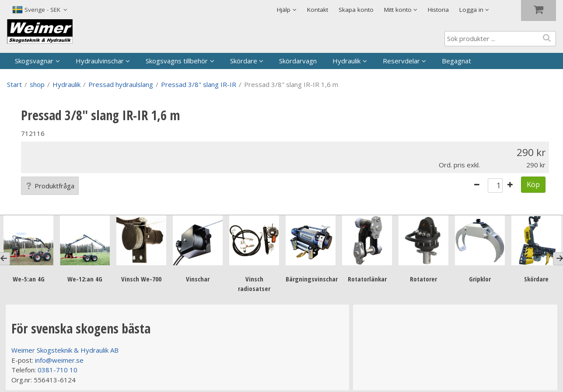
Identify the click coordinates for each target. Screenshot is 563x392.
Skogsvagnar (34, 61)
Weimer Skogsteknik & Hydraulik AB (65, 350)
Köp (533, 184)
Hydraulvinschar (100, 61)
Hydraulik (346, 61)
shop (37, 84)
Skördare (244, 61)
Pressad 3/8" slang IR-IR (199, 84)
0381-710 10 (58, 370)
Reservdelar (401, 61)
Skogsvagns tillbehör (177, 61)
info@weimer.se (59, 360)
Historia (438, 10)
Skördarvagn (298, 61)
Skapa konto (356, 10)
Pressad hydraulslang (121, 84)
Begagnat (456, 61)
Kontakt (318, 10)
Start (14, 84)
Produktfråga (50, 186)
